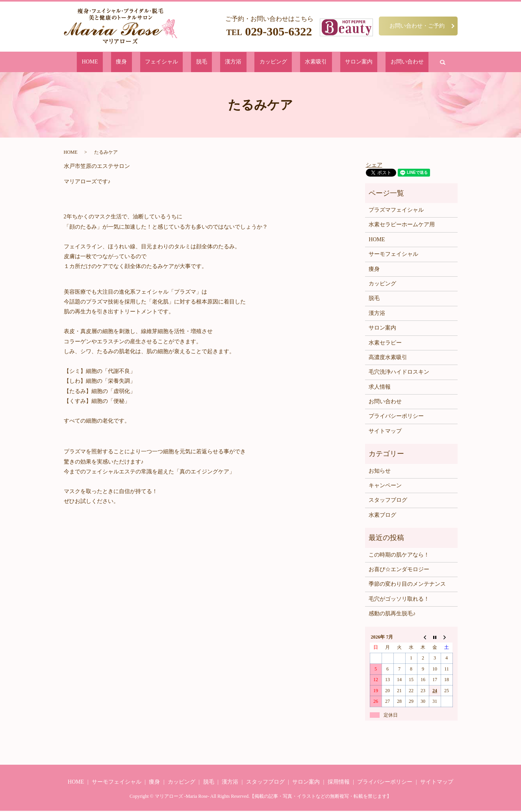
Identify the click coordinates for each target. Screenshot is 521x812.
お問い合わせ (362, 62)
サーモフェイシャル (393, 256)
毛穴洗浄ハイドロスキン (399, 373)
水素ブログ (382, 517)
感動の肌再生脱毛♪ (392, 615)
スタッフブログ (388, 502)
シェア (374, 166)
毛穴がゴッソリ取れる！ (399, 601)
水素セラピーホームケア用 (402, 226)
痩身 (156, 62)
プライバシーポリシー (396, 418)
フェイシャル (185, 62)
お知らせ (380, 472)
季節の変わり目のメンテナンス (407, 586)
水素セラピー (385, 344)
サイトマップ (385, 433)
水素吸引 (295, 62)
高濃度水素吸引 (388, 359)
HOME (135, 62)
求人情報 (380, 388)
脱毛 (213, 62)
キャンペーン (385, 487)
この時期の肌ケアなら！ (399, 556)
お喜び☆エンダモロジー (399, 571)
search (391, 63)
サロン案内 (325, 62)
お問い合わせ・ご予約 (417, 26)
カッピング (263, 62)
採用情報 (339, 783)
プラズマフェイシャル (396, 211)
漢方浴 (235, 62)
